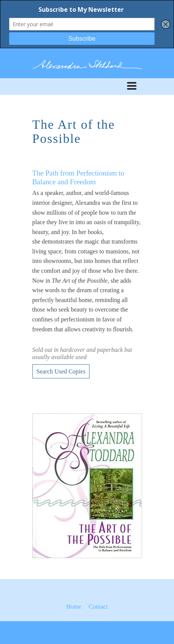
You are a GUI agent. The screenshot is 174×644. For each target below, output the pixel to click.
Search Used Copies (61, 371)
